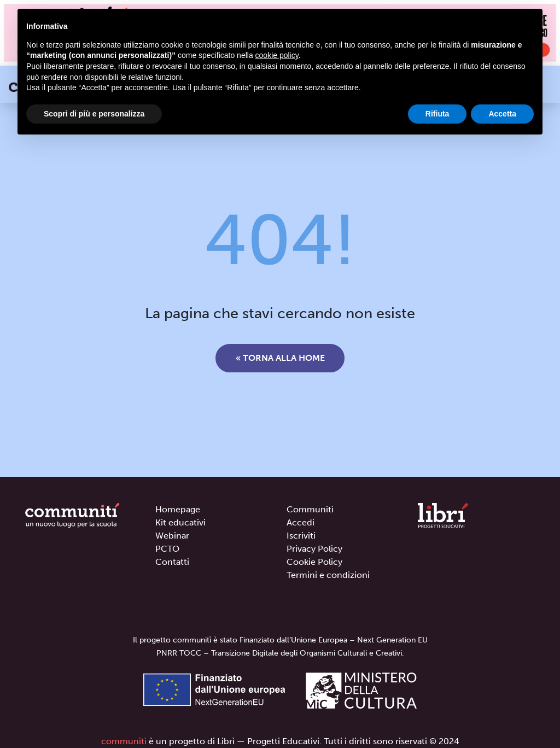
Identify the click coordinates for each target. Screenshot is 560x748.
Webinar (172, 536)
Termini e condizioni (328, 575)
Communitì (310, 509)
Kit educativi (180, 522)
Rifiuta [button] (437, 114)
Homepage (178, 509)
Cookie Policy (314, 562)
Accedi (301, 522)
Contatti (172, 562)
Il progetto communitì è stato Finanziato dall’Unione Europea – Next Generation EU (280, 640)
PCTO (167, 549)
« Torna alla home (280, 358)
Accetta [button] (502, 114)
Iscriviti (301, 536)
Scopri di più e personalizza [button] (94, 114)
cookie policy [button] (277, 55)
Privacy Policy (314, 549)
